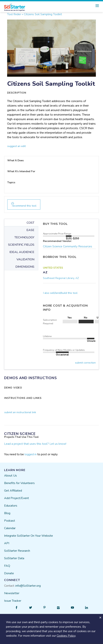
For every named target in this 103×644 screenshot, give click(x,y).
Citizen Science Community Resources (68, 246)
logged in (31, 454)
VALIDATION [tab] (25, 259)
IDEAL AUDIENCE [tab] (22, 252)
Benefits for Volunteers (19, 483)
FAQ (7, 566)
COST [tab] (30, 223)
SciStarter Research (17, 551)
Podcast (10, 521)
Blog (7, 513)
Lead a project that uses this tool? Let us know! (35, 444)
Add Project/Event (17, 498)
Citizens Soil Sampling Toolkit (43, 14)
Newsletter (12, 593)
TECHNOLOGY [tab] (24, 237)
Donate (9, 573)
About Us (11, 476)
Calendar (10, 528)
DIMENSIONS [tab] (25, 267)
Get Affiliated (13, 491)
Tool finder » (15, 14)
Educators (11, 506)
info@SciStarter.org (28, 586)
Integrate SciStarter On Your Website (29, 536)
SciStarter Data (14, 558)
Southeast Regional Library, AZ (61, 278)
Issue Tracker (13, 601)
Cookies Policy (66, 636)
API (7, 543)
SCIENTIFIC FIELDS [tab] (21, 245)
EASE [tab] (30, 230)
